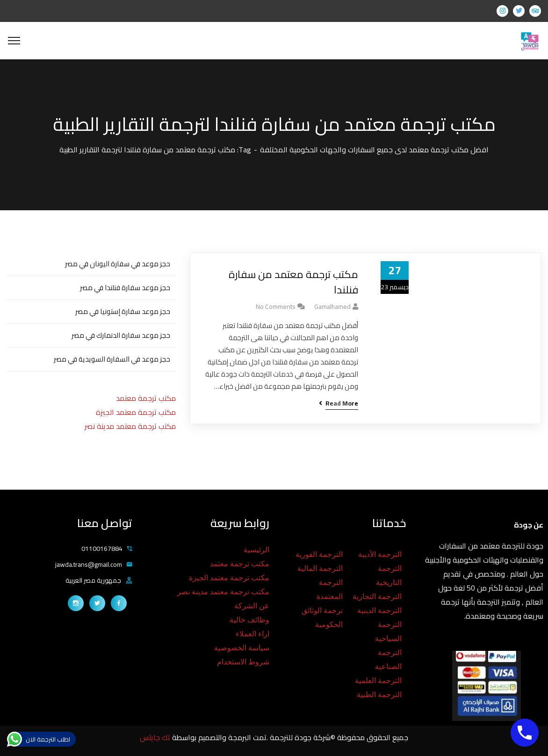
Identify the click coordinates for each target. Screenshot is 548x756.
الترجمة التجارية (377, 596)
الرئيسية (256, 550)
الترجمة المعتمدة (330, 589)
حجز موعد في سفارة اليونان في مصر (118, 264)
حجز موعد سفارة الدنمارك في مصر (121, 335)
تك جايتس (156, 737)
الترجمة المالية (320, 568)
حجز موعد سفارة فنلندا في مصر (125, 288)
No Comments (276, 307)
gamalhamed (332, 307)
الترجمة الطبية (379, 695)
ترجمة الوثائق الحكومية (322, 617)
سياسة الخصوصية (242, 648)
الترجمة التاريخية (389, 575)
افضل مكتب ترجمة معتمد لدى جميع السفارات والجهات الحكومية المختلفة (374, 150)
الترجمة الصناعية (388, 660)
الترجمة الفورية (319, 554)
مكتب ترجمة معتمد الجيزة (136, 412)
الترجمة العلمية (378, 681)
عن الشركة (252, 606)
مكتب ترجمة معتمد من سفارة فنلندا (293, 282)
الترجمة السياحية (388, 631)
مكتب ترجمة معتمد (146, 398)
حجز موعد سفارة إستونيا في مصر (123, 311)
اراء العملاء (252, 634)
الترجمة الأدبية (380, 554)
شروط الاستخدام (243, 662)
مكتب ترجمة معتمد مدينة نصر (130, 426)
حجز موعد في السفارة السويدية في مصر (112, 359)
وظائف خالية (249, 620)
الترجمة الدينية (379, 610)
